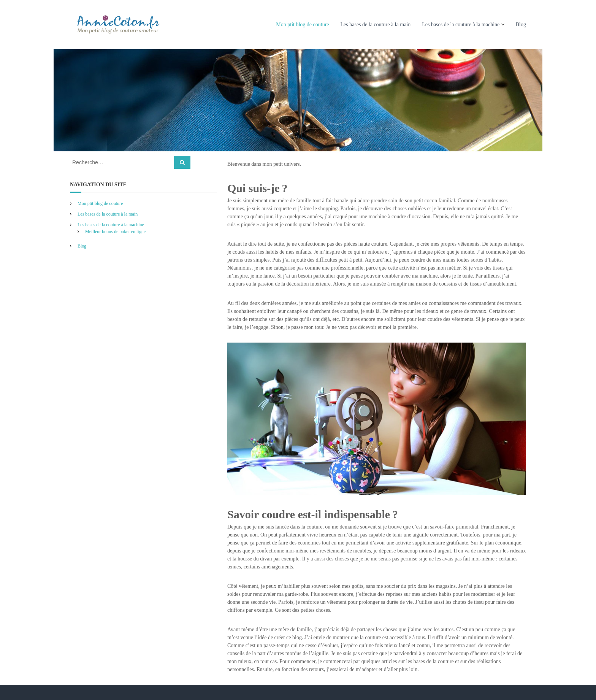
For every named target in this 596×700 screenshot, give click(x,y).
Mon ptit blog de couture (302, 25)
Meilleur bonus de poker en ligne (115, 232)
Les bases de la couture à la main (376, 25)
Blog (521, 25)
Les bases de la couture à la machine (461, 25)
